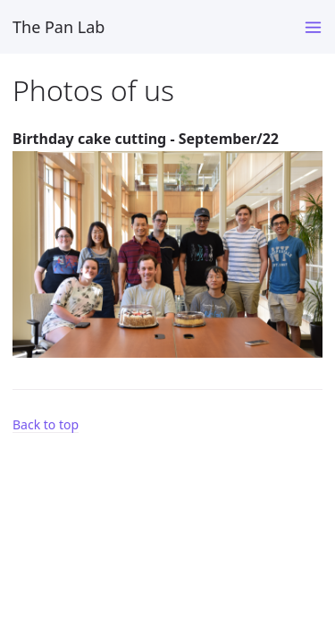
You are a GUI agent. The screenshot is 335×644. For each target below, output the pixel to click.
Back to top (46, 424)
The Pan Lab (59, 27)
